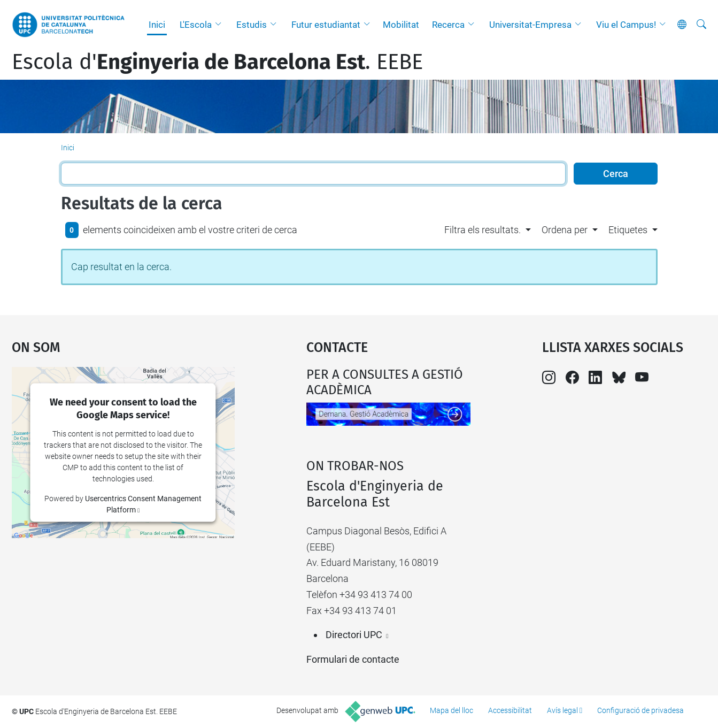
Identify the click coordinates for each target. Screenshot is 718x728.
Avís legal (562, 710)
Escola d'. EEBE (217, 62)
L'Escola (196, 25)
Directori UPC (354, 635)
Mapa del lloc (451, 710)
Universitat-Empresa (530, 25)
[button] (221, 25)
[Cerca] (701, 25)
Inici (157, 25)
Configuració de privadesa (640, 710)
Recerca (448, 25)
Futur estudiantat (326, 25)
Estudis (252, 25)
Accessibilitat (510, 710)
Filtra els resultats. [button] (482, 230)
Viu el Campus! (626, 25)
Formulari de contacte (353, 659)
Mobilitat (401, 25)
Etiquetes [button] (628, 230)
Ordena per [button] (565, 230)
